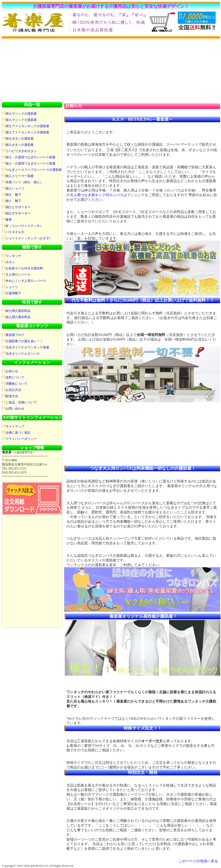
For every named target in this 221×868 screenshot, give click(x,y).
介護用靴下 (13, 293)
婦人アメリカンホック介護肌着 (27, 132)
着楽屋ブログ (15, 335)
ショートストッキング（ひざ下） (29, 238)
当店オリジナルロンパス (23, 354)
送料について (15, 377)
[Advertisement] (111, 70)
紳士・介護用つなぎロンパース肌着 (31, 157)
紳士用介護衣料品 (18, 311)
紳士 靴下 (13, 195)
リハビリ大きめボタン (21, 151)
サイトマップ (15, 426)
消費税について (16, 384)
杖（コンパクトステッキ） (24, 226)
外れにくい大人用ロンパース (26, 281)
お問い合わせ (15, 409)
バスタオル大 (15, 232)
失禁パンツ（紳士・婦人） (24, 182)
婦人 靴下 (13, 201)
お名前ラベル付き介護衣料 (24, 268)
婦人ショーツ (15, 188)
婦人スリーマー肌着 (20, 176)
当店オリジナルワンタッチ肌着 (27, 347)
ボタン (10, 262)
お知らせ (12, 371)
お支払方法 (13, 390)
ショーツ (12, 287)
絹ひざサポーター (18, 213)
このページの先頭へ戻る (198, 861)
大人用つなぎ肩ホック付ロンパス (97, 195)
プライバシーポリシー (21, 439)
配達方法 (12, 396)
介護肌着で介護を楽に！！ (24, 341)
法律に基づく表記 (18, 433)
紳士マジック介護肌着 (21, 114)
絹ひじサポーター (18, 207)
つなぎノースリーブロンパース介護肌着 (34, 170)
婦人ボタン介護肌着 (20, 145)
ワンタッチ (13, 256)
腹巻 (9, 220)
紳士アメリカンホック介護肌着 (27, 126)
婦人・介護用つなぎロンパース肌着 (31, 164)
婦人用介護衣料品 (18, 317)
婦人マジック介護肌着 (21, 120)
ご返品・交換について (21, 402)
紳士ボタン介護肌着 (20, 139)
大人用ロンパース (18, 275)
